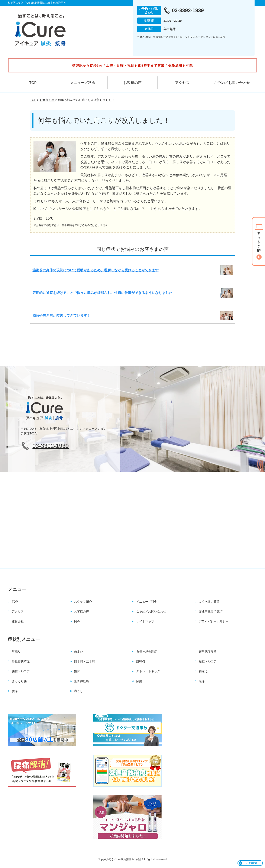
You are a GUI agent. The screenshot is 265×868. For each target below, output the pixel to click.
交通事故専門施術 (211, 611)
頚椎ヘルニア (208, 661)
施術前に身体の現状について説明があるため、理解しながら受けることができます (96, 270)
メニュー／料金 (83, 83)
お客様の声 (132, 83)
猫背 (77, 671)
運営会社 (18, 621)
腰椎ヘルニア (21, 671)
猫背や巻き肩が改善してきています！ (61, 315)
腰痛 (15, 691)
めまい (78, 652)
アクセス (182, 83)
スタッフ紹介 (83, 602)
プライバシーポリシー (214, 621)
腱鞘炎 (141, 661)
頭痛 (202, 681)
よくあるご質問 (209, 602)
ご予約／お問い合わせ (232, 83)
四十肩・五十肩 (84, 661)
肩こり (78, 691)
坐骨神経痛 (81, 681)
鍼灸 (77, 621)
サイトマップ (145, 621)
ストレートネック (148, 671)
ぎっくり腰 (19, 681)
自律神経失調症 (147, 652)
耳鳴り (16, 652)
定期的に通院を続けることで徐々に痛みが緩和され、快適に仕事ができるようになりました (102, 293)
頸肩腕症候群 (208, 652)
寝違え (203, 671)
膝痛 (139, 681)
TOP (33, 83)
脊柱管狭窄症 (21, 661)
